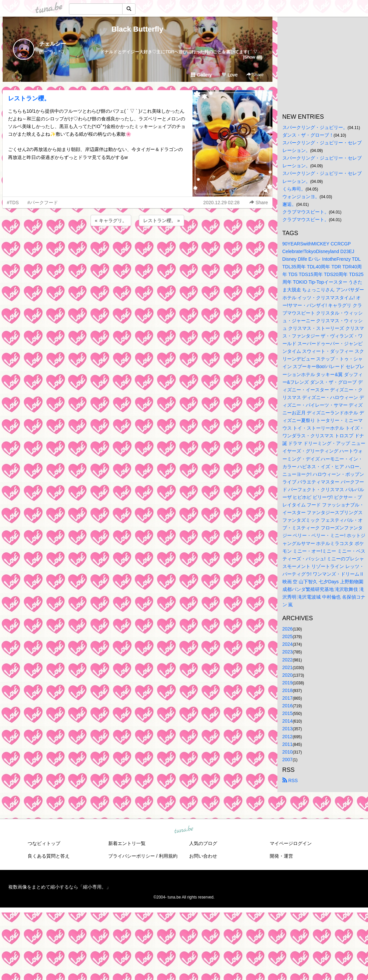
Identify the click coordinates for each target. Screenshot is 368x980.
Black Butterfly (137, 29)
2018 (288, 690)
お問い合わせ (203, 856)
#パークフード (43, 203)
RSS (290, 780)
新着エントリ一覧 (127, 843)
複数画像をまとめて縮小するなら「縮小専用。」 (60, 887)
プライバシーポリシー (132, 856)
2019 (288, 683)
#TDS (13, 203)
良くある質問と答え (49, 856)
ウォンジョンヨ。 (301, 197)
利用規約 (168, 856)
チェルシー (53, 44)
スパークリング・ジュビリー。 (315, 127)
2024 (288, 644)
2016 (288, 706)
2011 (288, 744)
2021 (288, 667)
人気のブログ (203, 843)
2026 (288, 629)
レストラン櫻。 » (162, 220)
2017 (288, 698)
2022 (288, 660)
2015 (288, 713)
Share (255, 75)
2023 (288, 652)
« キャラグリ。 (111, 220)
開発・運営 (281, 856)
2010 (288, 752)
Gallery (201, 75)
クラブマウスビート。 (306, 212)
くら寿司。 (294, 189)
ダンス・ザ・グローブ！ (308, 135)
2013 (288, 729)
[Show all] (252, 57)
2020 (288, 675)
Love (229, 75)
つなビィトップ (44, 843)
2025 (288, 636)
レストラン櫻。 (29, 98)
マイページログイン (291, 843)
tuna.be (184, 830)
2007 (288, 760)
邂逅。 (289, 204)
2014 (288, 721)
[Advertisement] (138, 245)
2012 (288, 737)
